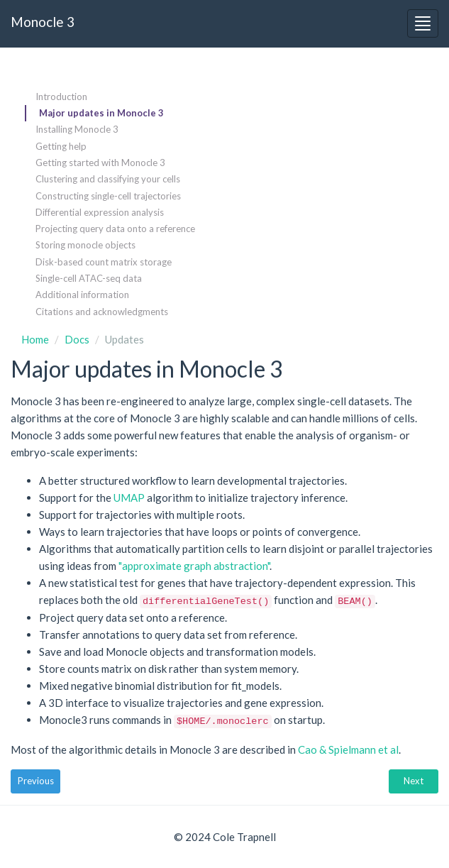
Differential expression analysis (100, 212)
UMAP (129, 498)
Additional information (82, 295)
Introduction (61, 97)
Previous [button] (36, 781)
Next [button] (414, 781)
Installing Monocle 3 (77, 129)
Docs (77, 339)
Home (35, 339)
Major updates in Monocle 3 (101, 113)
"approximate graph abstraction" (194, 566)
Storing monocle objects (85, 245)
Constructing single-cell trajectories (108, 196)
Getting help (61, 146)
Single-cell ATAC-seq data (89, 278)
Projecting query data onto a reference (115, 229)
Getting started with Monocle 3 (100, 163)
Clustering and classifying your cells (108, 179)
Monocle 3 (43, 22)
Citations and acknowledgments (102, 312)
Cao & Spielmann (348, 749)
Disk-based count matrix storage (104, 262)
